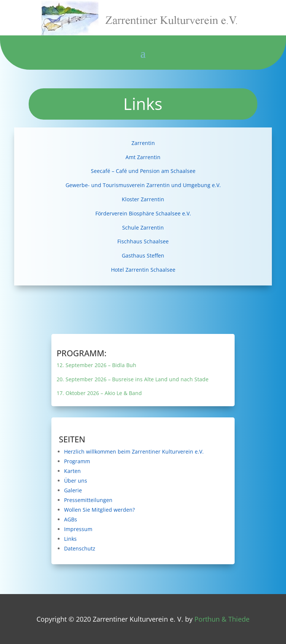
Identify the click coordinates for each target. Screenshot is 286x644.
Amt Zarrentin (143, 157)
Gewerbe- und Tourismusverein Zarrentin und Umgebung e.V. (143, 185)
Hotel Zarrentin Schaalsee (143, 270)
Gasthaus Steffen (143, 255)
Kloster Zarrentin (143, 199)
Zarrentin (143, 143)
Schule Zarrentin (143, 228)
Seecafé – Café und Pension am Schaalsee (143, 171)
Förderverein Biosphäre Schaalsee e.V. (143, 213)
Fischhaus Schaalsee (143, 241)
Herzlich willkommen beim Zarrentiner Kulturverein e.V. (143, 451)
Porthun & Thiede (222, 619)
